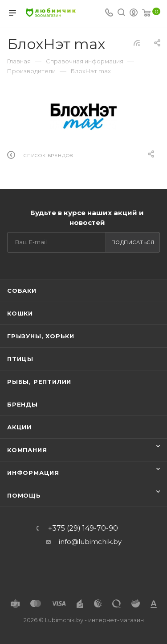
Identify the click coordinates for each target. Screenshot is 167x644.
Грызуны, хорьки (41, 336)
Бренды (22, 404)
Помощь (24, 495)
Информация (33, 473)
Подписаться (133, 242)
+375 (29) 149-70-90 (83, 528)
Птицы (20, 359)
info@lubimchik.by (90, 542)
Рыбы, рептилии (39, 382)
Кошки (20, 313)
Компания (27, 450)
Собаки (22, 291)
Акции (19, 427)
